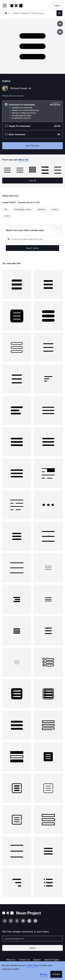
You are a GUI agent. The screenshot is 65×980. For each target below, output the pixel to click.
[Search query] (32, 239)
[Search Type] (7, 13)
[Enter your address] (32, 939)
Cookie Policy (32, 965)
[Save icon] (60, 24)
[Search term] (34, 13)
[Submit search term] (59, 13)
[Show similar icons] (60, 32)
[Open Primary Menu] (5, 6)
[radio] (32, 111)
